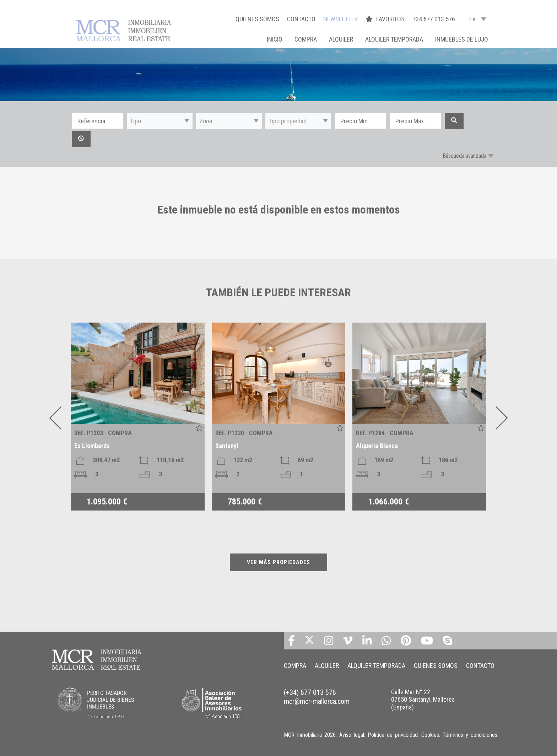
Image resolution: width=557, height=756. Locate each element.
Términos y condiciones (470, 735)
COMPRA (306, 39)
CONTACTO (301, 19)
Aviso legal (352, 735)
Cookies (430, 735)
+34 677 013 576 (434, 19)
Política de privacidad (393, 735)
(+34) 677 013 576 (310, 692)
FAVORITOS (386, 19)
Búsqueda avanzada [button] (464, 156)
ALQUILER (341, 39)
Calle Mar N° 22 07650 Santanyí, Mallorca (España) (423, 700)
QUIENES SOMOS (257, 19)
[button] (160, 121)
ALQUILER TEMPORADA (394, 39)
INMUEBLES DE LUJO (462, 39)
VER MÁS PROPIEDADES (278, 562)
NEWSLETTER (340, 19)
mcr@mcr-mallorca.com (317, 701)
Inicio (275, 39)
